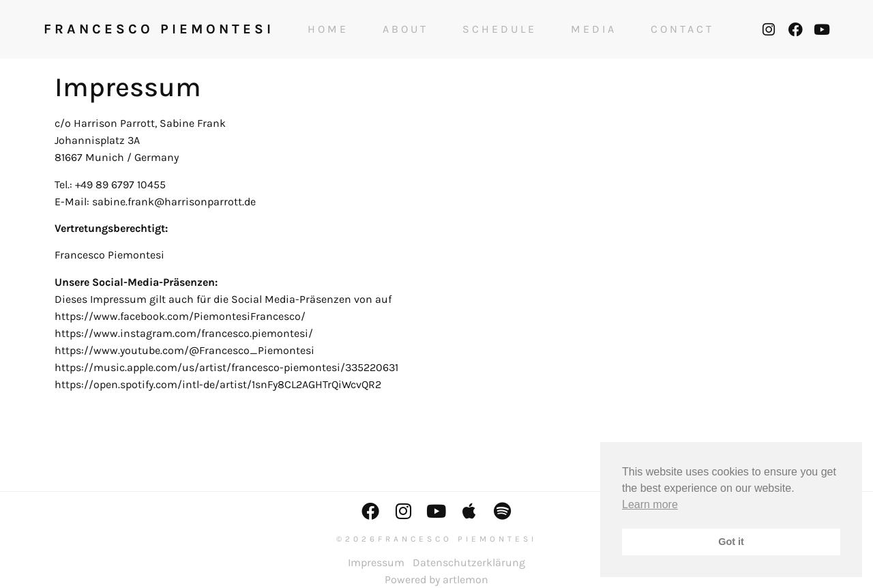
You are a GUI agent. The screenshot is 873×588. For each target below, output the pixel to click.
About (405, 29)
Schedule (500, 29)
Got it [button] (731, 542)
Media (594, 29)
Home (328, 29)
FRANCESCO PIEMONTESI (159, 29)
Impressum (376, 562)
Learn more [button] (650, 504)
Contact (682, 29)
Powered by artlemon (436, 579)
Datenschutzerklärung (469, 562)
